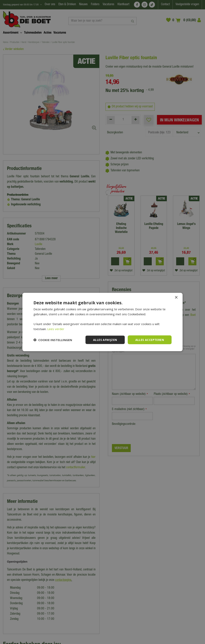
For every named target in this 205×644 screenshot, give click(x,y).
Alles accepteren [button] (150, 340)
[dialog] (102, 322)
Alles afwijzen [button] (105, 340)
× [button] (176, 297)
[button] (53, 340)
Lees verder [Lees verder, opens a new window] (56, 329)
